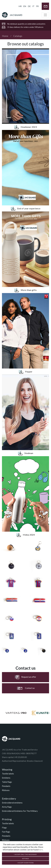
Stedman (26, 453)
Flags (4, 827)
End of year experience (26, 209)
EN (25, 6)
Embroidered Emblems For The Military (20, 811)
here (41, 850)
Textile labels (8, 774)
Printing (7, 819)
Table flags (7, 782)
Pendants (6, 786)
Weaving (7, 769)
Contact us (26, 688)
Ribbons (6, 790)
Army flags (7, 807)
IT (33, 6)
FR (37, 6)
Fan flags (6, 832)
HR (20, 6)
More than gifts (25, 290)
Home (5, 36)
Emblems (6, 778)
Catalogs (18, 36)
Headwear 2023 (25, 127)
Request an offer (25, 677)
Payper (26, 372)
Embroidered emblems (12, 803)
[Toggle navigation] (45, 15)
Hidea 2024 (26, 535)
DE (29, 6)
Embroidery (9, 798)
